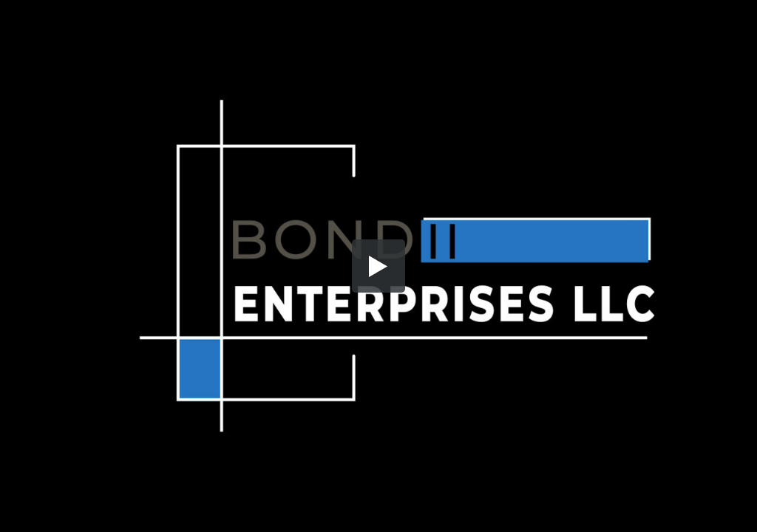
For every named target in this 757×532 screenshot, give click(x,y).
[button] (378, 266)
